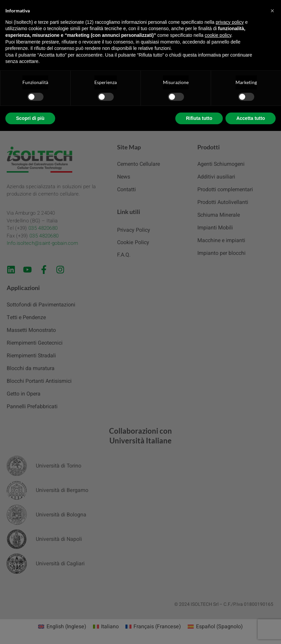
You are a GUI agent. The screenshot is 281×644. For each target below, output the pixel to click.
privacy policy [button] (230, 22)
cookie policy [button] (218, 35)
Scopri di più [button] (30, 118)
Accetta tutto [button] (251, 118)
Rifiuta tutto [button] (199, 118)
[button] (272, 11)
